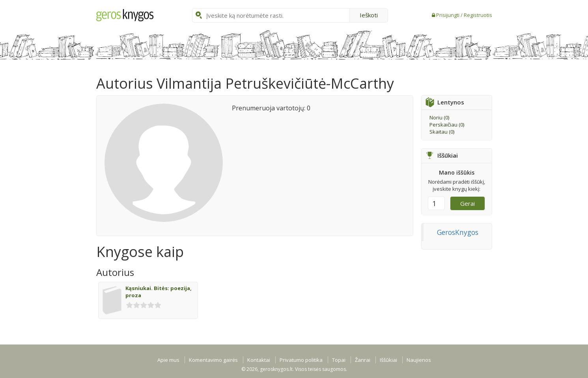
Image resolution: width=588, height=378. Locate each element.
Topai (339, 360)
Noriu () (439, 117)
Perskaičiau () (447, 125)
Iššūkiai (388, 360)
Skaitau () (442, 132)
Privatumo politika (301, 360)
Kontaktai (259, 360)
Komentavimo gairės (213, 360)
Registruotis (478, 15)
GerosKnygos (458, 232)
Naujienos (419, 360)
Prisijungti (448, 15)
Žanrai (363, 360)
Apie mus (168, 360)
